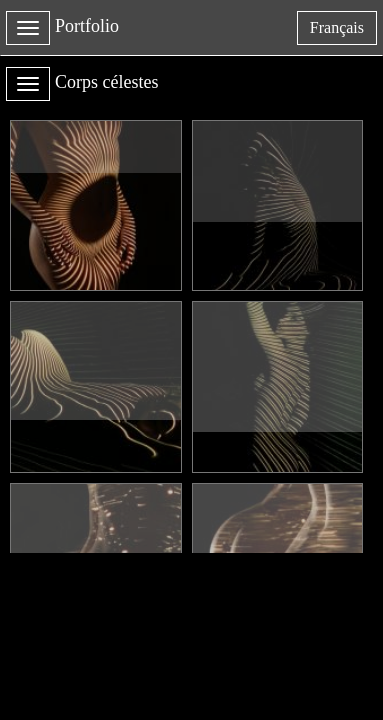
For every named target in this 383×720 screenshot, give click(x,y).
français (343, 31)
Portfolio (87, 26)
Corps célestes (106, 82)
